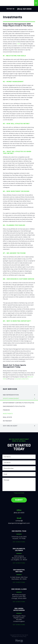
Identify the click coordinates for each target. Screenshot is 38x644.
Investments (8, 414)
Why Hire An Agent (10, 426)
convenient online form (22, 379)
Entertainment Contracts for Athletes (19, 403)
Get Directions (19, 542)
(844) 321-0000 (24, 9)
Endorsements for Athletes (14, 406)
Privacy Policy (23, 637)
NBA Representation (11, 395)
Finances (6, 410)
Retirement (7, 421)
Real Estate (7, 417)
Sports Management (11, 398)
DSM (19, 44)
